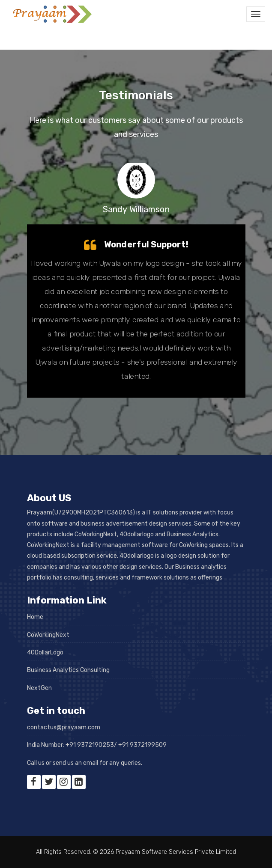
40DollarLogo (45, 652)
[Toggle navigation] (256, 14)
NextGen (39, 688)
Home (35, 617)
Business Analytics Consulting (68, 670)
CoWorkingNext (48, 635)
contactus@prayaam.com (64, 727)
